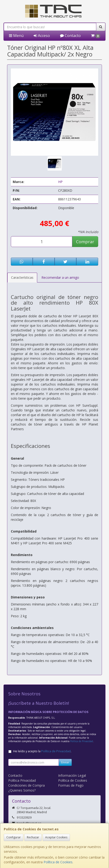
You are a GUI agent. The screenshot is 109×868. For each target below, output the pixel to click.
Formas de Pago (71, 785)
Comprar (85, 242)
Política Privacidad (22, 780)
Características (22, 277)
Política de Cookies (58, 862)
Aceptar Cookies (56, 837)
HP (60, 182)
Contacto (70, 36)
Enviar (65, 762)
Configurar (14, 837)
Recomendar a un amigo (60, 277)
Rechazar (33, 837)
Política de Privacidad (82, 741)
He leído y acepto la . (42, 751)
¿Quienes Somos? (22, 790)
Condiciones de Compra (26, 785)
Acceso (42, 36)
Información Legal (72, 775)
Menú (16, 36)
